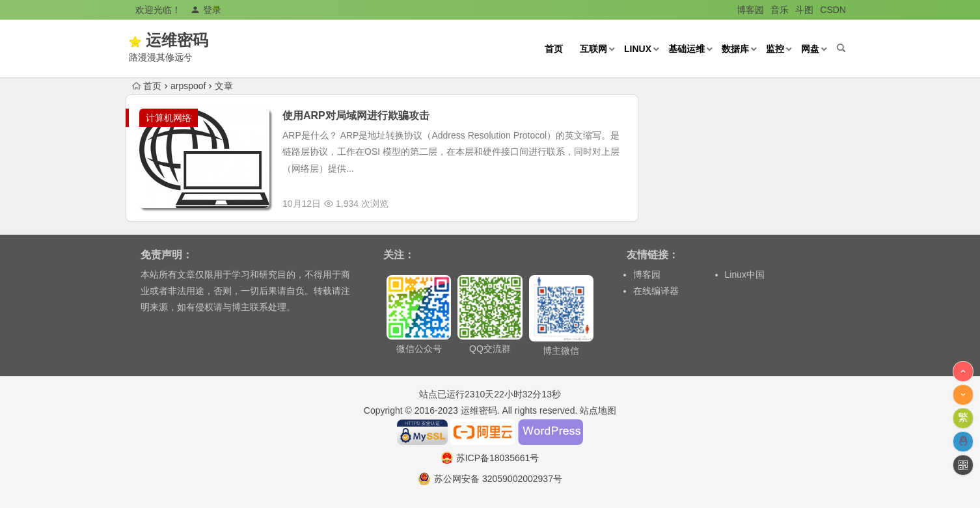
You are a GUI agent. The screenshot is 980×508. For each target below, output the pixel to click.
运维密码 (196, 40)
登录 (206, 10)
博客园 (750, 10)
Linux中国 (745, 274)
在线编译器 (656, 291)
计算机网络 (169, 118)
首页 (554, 49)
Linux (638, 49)
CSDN (833, 10)
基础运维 (687, 49)
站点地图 (598, 410)
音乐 (780, 10)
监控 (775, 49)
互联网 (593, 49)
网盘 (810, 49)
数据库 (735, 49)
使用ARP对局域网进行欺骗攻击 (356, 115)
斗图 (804, 10)
